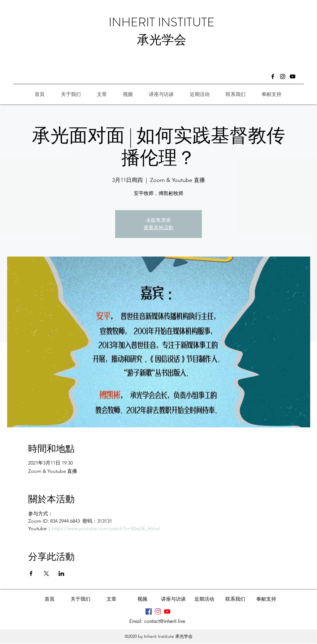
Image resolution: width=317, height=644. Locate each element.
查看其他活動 (158, 228)
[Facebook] (273, 76)
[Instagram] (283, 76)
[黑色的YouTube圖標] (293, 76)
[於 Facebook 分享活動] (31, 573)
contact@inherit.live (165, 621)
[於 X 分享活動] (46, 573)
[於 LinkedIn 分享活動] (61, 573)
